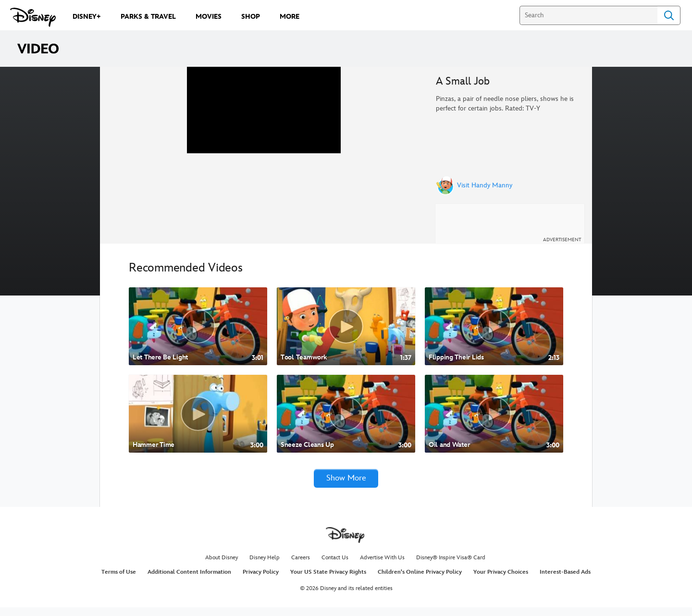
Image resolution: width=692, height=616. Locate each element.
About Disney (222, 566)
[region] (264, 159)
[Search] (588, 15)
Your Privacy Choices (501, 580)
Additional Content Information (189, 580)
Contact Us (335, 566)
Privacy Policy (261, 580)
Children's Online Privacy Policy (420, 580)
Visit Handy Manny (485, 185)
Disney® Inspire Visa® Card (451, 566)
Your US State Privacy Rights (328, 580)
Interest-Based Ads (565, 580)
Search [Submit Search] (669, 15)
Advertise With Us (382, 566)
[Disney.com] (33, 17)
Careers (301, 566)
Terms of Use (119, 580)
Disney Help (265, 566)
